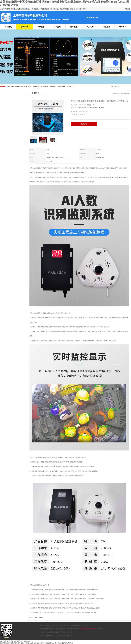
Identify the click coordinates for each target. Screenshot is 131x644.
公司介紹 (57, 27)
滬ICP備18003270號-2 (74, 629)
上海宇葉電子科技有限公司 (88, 629)
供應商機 (25, 27)
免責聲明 (57, 632)
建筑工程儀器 (99, 108)
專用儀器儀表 (90, 108)
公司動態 (74, 27)
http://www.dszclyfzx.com (36, 617)
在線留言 (84, 124)
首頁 (121, 93)
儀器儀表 (82, 108)
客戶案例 (90, 27)
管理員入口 (63, 632)
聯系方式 (123, 27)
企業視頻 (41, 27)
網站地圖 (69, 632)
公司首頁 (8, 27)
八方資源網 (51, 632)
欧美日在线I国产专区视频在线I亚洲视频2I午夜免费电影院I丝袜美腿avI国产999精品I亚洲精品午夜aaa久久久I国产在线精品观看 (36, 643)
